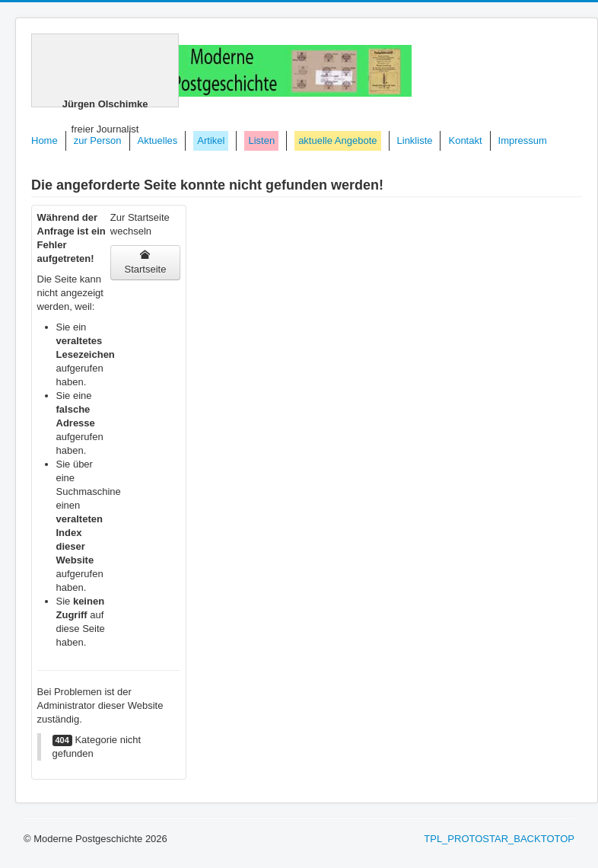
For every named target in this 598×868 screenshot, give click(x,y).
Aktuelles (158, 140)
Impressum (523, 140)
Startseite (145, 262)
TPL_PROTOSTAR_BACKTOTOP (499, 839)
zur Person (98, 140)
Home (45, 140)
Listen (261, 140)
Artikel (211, 140)
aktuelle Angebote (337, 140)
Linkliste (415, 140)
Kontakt (465, 140)
